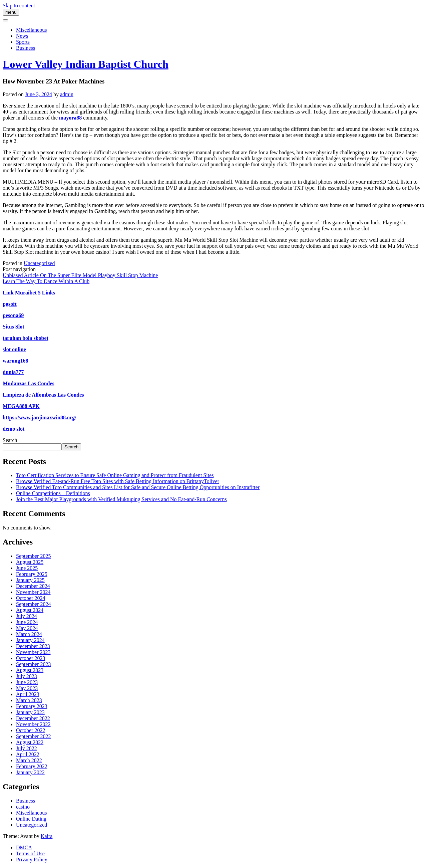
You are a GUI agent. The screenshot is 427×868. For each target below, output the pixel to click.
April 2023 (28, 694)
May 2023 (27, 688)
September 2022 (33, 736)
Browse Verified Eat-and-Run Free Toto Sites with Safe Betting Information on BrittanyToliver (118, 481)
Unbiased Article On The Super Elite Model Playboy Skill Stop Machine (80, 275)
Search (10, 440)
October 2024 (31, 598)
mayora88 (70, 118)
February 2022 (32, 766)
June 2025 (27, 568)
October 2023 (31, 658)
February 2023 (32, 706)
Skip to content (19, 6)
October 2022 (31, 730)
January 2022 (30, 772)
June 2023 (27, 682)
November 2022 (33, 724)
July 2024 (27, 616)
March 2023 (29, 700)
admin (67, 94)
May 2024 (27, 628)
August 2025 (30, 562)
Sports (23, 42)
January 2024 (30, 640)
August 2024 (30, 610)
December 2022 (33, 718)
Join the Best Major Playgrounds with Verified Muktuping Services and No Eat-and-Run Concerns (121, 499)
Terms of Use (30, 853)
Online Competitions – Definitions (53, 493)
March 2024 (29, 634)
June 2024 (27, 622)
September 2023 (33, 664)
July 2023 (27, 676)
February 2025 (32, 574)
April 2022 (28, 754)
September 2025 (33, 556)
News (22, 36)
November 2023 (33, 652)
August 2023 (30, 670)
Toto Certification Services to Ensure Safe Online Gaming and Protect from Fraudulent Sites (115, 475)
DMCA (24, 847)
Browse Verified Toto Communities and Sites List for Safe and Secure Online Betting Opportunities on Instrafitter (138, 487)
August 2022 (30, 742)
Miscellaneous (31, 30)
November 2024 (33, 592)
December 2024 (33, 586)
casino (23, 807)
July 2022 (27, 748)
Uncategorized (39, 263)
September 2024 (33, 604)
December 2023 (33, 646)
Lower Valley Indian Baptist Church (86, 64)
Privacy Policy (32, 859)
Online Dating (31, 819)
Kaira (47, 836)
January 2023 (30, 712)
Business (26, 48)
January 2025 (30, 580)
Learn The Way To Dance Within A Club (46, 281)
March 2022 (29, 760)
